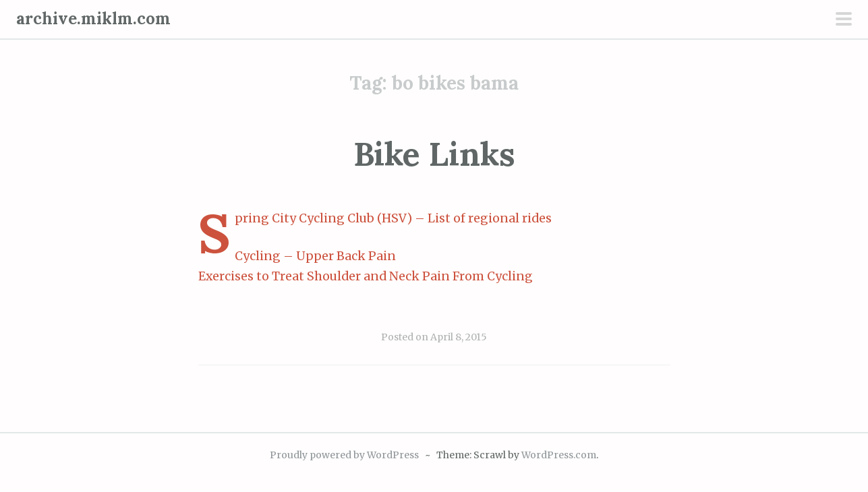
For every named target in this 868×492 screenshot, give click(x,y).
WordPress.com (559, 455)
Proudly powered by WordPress (344, 455)
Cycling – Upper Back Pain (315, 256)
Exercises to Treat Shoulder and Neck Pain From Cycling (366, 276)
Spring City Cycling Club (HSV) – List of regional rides (393, 218)
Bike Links (434, 154)
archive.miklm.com (93, 19)
